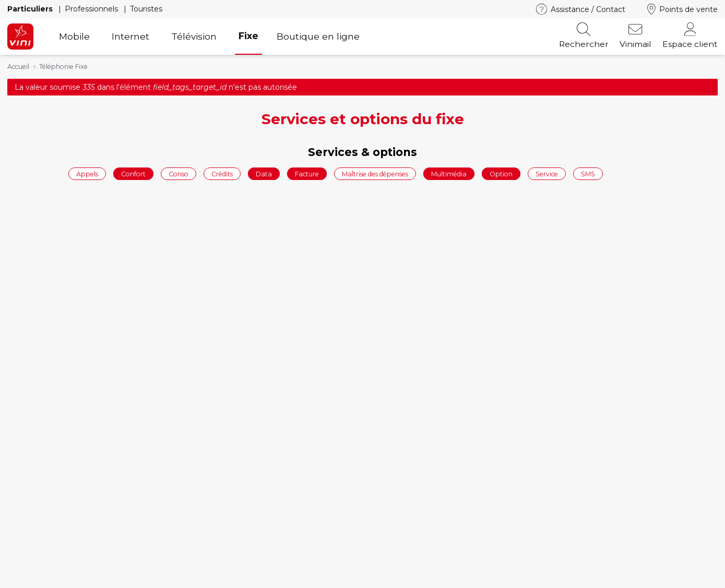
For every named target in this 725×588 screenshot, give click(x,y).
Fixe (248, 36)
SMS (588, 173)
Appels (87, 173)
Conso (179, 173)
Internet (130, 36)
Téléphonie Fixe (63, 67)
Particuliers (31, 9)
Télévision (194, 36)
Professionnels (92, 9)
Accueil (18, 67)
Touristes (146, 9)
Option (501, 173)
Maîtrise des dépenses (375, 173)
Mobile (74, 36)
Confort (133, 173)
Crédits (222, 173)
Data (264, 173)
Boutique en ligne (318, 36)
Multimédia (449, 173)
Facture (307, 173)
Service (547, 173)
